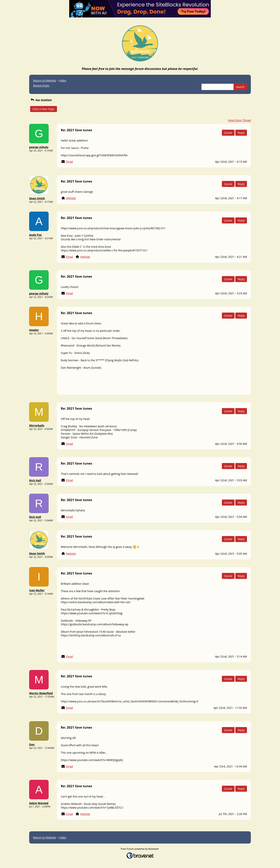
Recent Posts (41, 86)
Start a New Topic (44, 109)
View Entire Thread (239, 120)
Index (63, 80)
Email (70, 162)
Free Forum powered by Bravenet (140, 849)
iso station (41, 100)
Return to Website (44, 80)
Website (71, 198)
